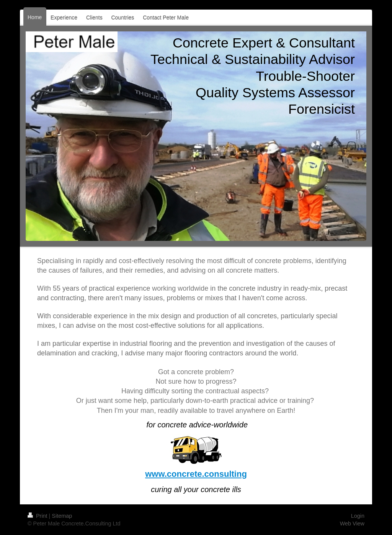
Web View (352, 524)
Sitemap (62, 516)
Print (38, 516)
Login (358, 516)
